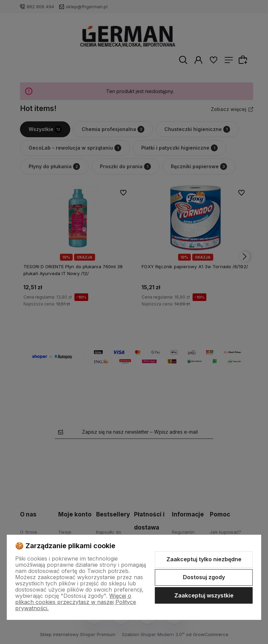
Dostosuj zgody (204, 577)
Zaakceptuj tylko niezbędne (204, 559)
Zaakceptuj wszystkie (204, 595)
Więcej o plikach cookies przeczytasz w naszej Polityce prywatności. (76, 602)
